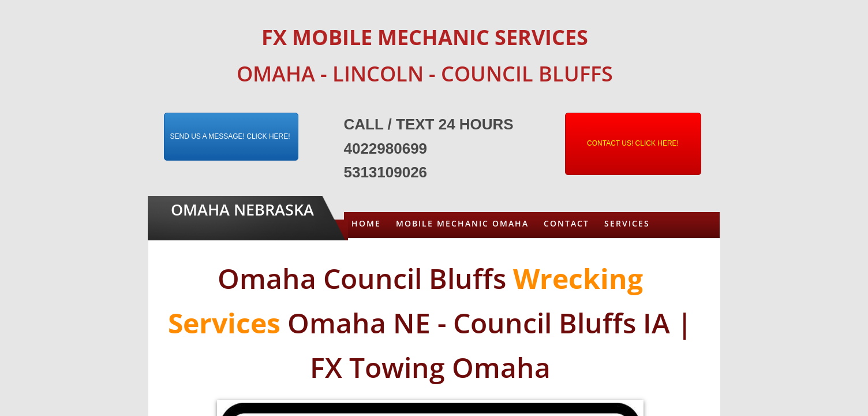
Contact (566, 223)
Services (627, 223)
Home (366, 223)
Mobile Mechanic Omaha (462, 223)
